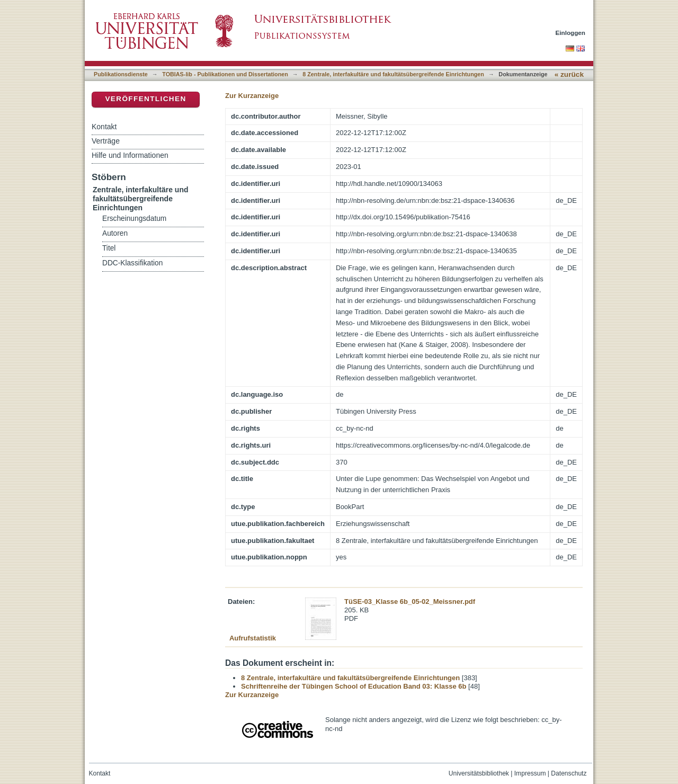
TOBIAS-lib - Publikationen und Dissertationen (225, 74)
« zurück (569, 74)
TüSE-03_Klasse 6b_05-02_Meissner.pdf (410, 602)
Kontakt (104, 127)
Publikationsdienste (121, 74)
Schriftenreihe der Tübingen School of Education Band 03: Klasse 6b (354, 686)
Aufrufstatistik (253, 638)
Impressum (530, 773)
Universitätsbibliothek (479, 773)
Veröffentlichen (145, 99)
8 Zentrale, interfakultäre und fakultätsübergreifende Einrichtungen (393, 74)
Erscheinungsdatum (134, 219)
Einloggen (571, 33)
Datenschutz (569, 773)
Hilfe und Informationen (130, 155)
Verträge (106, 141)
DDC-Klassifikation (132, 263)
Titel (109, 248)
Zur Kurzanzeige (252, 96)
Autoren (115, 233)
